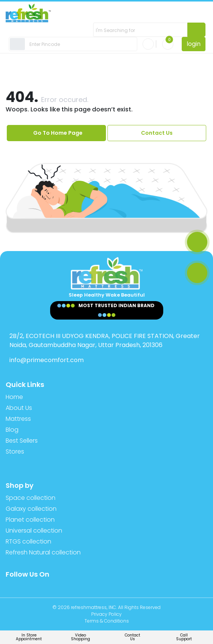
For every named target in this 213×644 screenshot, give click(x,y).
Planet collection (30, 520)
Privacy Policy (106, 614)
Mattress (18, 419)
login (194, 44)
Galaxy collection (31, 509)
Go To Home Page (58, 133)
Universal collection (34, 531)
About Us (19, 408)
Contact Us (157, 133)
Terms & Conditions (107, 621)
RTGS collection (28, 541)
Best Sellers (22, 441)
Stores (15, 451)
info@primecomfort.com (47, 360)
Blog (12, 430)
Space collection (31, 498)
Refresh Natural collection (43, 552)
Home (14, 397)
